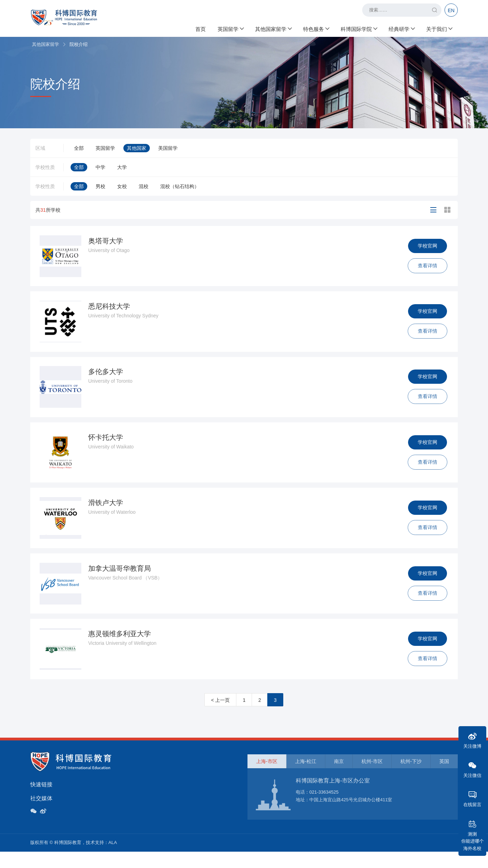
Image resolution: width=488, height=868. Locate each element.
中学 (100, 167)
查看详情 (426, 267)
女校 (122, 186)
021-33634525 (324, 808)
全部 (79, 148)
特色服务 (316, 28)
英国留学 (230, 28)
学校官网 (426, 247)
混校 (144, 186)
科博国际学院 (359, 28)
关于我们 (439, 28)
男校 (100, 186)
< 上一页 (220, 716)
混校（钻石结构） (180, 186)
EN (451, 10)
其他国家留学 (273, 28)
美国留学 (168, 148)
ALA (113, 859)
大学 (122, 167)
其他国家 (137, 148)
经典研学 (401, 28)
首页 (201, 28)
